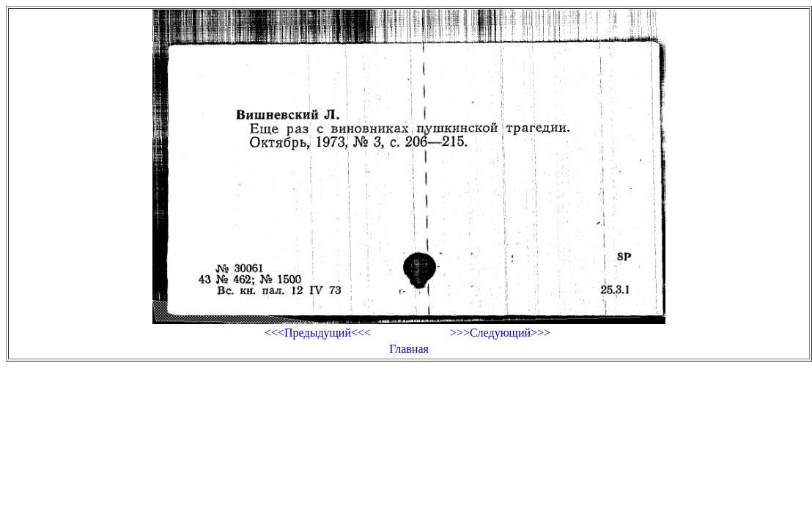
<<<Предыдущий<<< (318, 333)
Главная (409, 349)
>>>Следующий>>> (500, 333)
